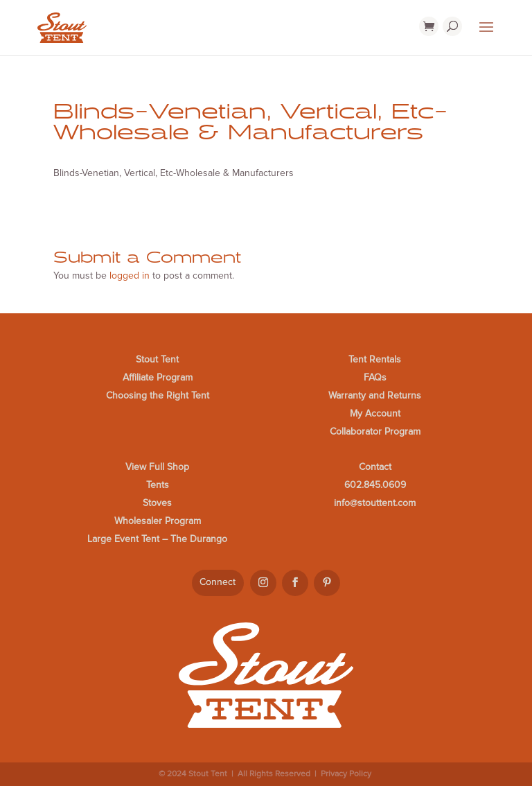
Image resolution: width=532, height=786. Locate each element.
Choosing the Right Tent (158, 395)
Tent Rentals (375, 359)
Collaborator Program (375, 431)
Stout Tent (157, 359)
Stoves (157, 503)
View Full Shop (157, 467)
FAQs (375, 377)
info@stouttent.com (375, 503)
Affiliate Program (158, 377)
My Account (375, 413)
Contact (375, 467)
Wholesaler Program (158, 521)
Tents (158, 485)
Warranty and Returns (375, 395)
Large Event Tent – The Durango (157, 539)
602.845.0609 (375, 485)
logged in (130, 276)
